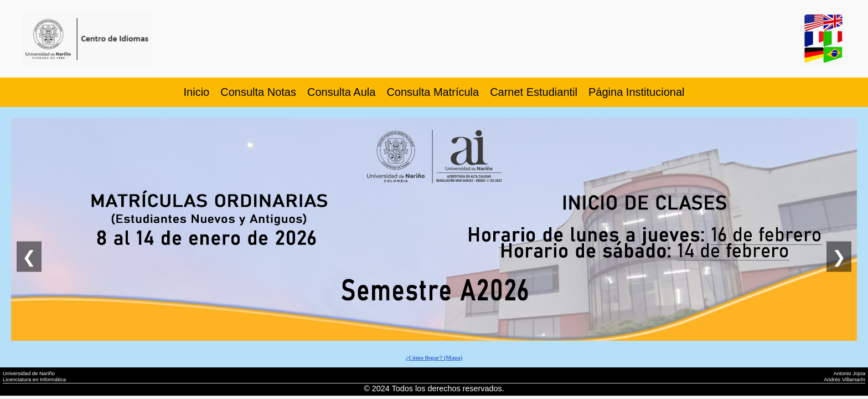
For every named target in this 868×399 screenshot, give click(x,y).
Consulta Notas (258, 92)
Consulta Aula (341, 92)
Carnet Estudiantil (534, 92)
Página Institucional (636, 92)
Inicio (197, 92)
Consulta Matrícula (433, 92)
